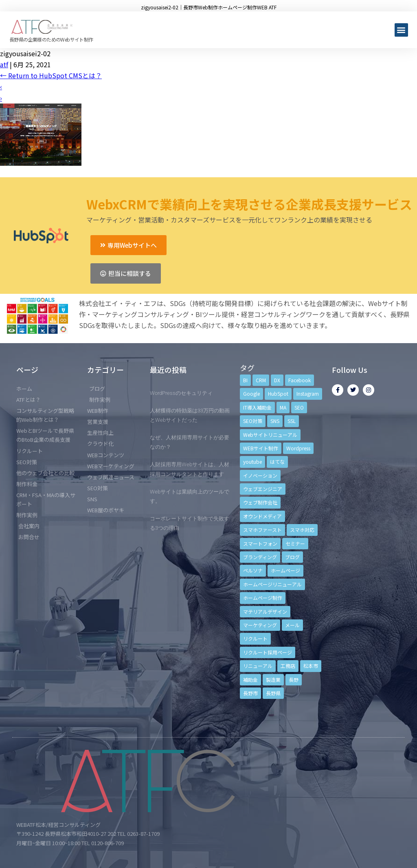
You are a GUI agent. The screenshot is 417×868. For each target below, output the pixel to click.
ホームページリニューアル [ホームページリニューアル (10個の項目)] (272, 584)
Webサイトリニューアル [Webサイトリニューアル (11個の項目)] (270, 435)
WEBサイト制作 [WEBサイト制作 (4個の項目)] (261, 448)
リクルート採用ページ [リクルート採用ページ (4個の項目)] (268, 652)
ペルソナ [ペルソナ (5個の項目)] (253, 570)
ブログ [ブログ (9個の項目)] (292, 557)
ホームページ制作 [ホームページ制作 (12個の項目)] (263, 598)
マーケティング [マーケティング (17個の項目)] (260, 625)
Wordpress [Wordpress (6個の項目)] (298, 448)
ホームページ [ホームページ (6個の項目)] (285, 570)
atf (4, 64)
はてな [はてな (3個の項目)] (277, 462)
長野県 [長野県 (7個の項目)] (273, 693)
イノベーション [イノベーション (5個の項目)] (260, 475)
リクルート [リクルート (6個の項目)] (255, 638)
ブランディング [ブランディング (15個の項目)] (260, 557)
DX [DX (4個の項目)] (277, 380)
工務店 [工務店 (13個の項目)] (288, 666)
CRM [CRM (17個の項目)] (261, 380)
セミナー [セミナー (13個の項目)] (295, 543)
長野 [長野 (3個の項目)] (294, 680)
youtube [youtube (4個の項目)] (252, 462)
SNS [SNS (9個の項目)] (275, 421)
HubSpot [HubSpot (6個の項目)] (278, 393)
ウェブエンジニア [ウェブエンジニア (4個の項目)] (263, 489)
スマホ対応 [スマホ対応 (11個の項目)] (302, 530)
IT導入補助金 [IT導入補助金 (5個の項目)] (257, 407)
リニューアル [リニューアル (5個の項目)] (258, 666)
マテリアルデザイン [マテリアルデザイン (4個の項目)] (265, 611)
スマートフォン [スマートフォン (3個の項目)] (260, 543)
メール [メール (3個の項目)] (292, 625)
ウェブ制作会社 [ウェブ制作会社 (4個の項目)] (260, 502)
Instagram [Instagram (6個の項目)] (308, 393)
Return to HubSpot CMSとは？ (51, 75)
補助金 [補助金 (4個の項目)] (250, 680)
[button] (401, 30)
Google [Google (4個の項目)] (251, 393)
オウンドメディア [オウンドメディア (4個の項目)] (262, 516)
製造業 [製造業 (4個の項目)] (273, 680)
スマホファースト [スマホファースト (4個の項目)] (262, 530)
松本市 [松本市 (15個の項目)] (311, 666)
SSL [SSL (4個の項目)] (292, 421)
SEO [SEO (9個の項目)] (299, 407)
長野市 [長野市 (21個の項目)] (250, 693)
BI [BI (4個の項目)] (245, 380)
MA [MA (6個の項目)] (283, 407)
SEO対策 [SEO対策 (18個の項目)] (253, 421)
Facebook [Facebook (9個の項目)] (300, 380)
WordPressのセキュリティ (181, 393)
